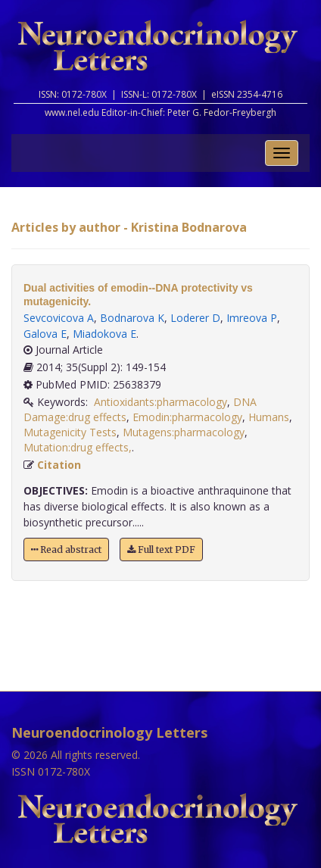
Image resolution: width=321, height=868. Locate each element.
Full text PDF (161, 550)
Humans (269, 417)
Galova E (45, 334)
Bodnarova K (132, 318)
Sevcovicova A (59, 318)
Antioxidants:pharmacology (160, 402)
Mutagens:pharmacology (184, 432)
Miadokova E (104, 334)
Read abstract (66, 550)
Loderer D (195, 318)
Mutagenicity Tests (70, 432)
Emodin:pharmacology (187, 417)
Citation (59, 465)
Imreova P (252, 318)
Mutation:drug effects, (78, 447)
